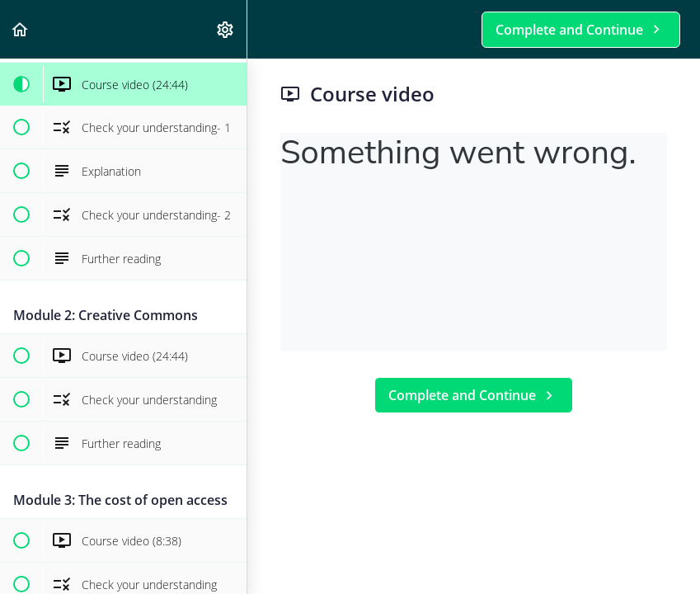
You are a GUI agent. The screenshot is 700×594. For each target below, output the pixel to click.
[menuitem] (226, 29)
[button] (21, 29)
